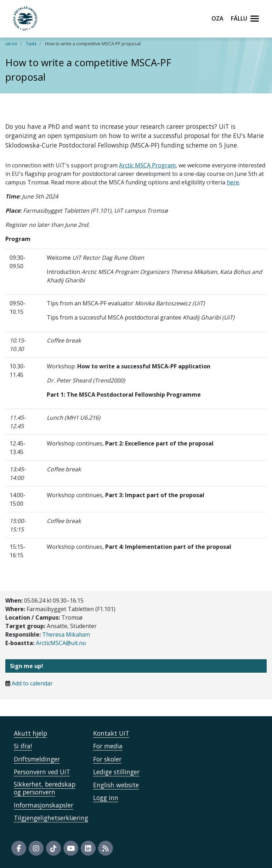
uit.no (11, 44)
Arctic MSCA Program (147, 165)
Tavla (31, 44)
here (233, 182)
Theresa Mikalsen (66, 634)
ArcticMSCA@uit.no (61, 643)
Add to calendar (32, 683)
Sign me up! (27, 666)
